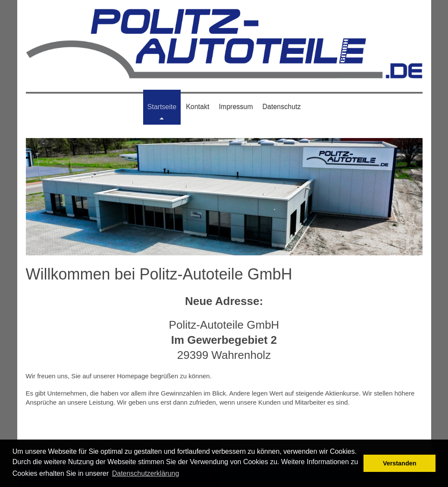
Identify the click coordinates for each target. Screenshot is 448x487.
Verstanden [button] (400, 463)
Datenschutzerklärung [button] (146, 473)
